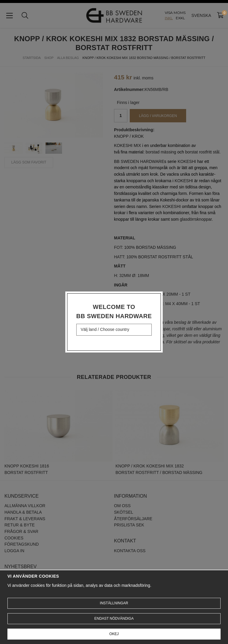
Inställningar (114, 603)
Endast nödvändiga (114, 619)
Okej (114, 634)
